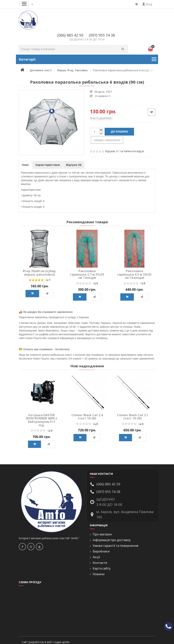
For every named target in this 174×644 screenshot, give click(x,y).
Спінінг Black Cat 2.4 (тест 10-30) (87, 417)
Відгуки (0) (74, 165)
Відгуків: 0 (111, 151)
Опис (25, 165)
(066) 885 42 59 (70, 35)
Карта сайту (102, 568)
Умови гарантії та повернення (115, 546)
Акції (96, 557)
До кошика (119, 131)
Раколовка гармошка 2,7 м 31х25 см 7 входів (87, 274)
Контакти (100, 563)
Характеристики (48, 165)
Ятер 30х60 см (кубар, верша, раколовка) (40, 273)
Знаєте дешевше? (101, 118)
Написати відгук (134, 151)
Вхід (147, 4)
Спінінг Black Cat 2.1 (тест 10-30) (133, 417)
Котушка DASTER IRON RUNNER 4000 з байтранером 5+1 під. (42, 420)
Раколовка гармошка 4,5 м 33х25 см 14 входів (134, 274)
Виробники (101, 551)
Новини (99, 574)
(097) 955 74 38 (102, 35)
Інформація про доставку (112, 540)
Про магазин (102, 534)
